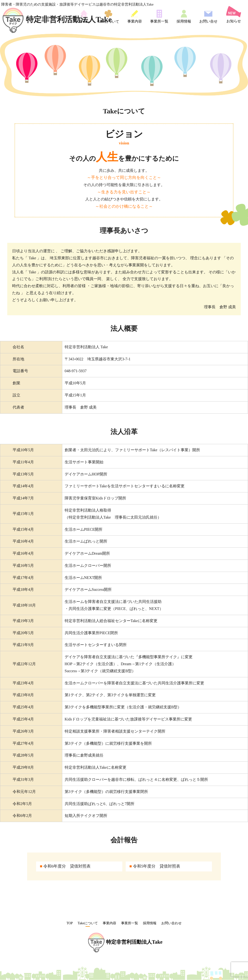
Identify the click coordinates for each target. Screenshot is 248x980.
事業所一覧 (159, 16)
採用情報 (184, 16)
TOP (70, 923)
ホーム (84, 16)
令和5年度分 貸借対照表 (155, 866)
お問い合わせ (171, 923)
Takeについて (108, 16)
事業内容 (135, 16)
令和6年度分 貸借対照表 (65, 866)
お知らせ (234, 15)
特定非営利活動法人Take (57, 19)
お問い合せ (208, 16)
